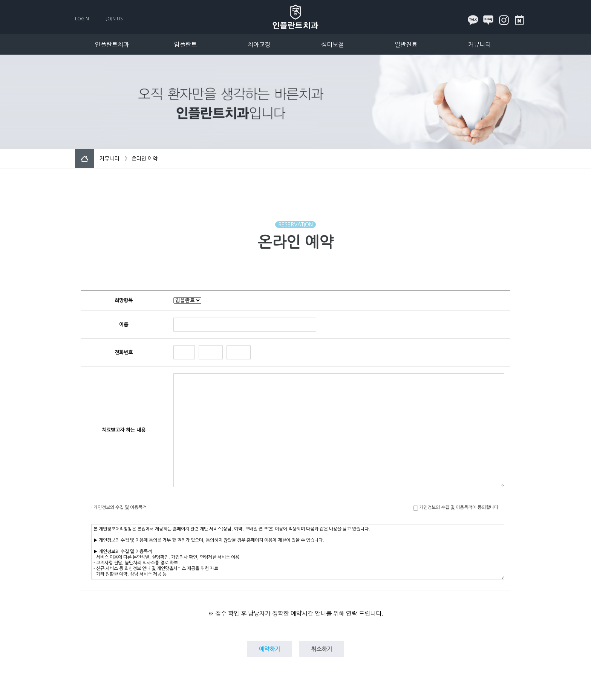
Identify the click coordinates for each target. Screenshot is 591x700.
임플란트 (185, 44)
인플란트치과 (112, 44)
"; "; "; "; (187, 300)
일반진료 (406, 44)
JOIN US (114, 19)
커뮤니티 (479, 44)
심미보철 (332, 44)
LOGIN (82, 19)
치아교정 (259, 44)
